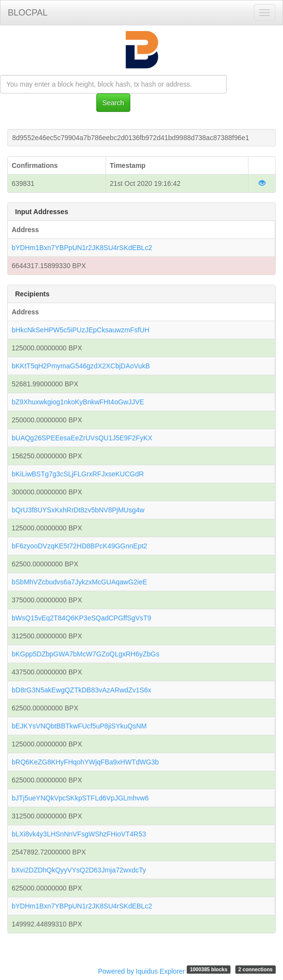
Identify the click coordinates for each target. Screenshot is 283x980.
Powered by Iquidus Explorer (142, 971)
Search (113, 103)
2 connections (256, 969)
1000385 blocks (208, 969)
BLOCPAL (28, 13)
